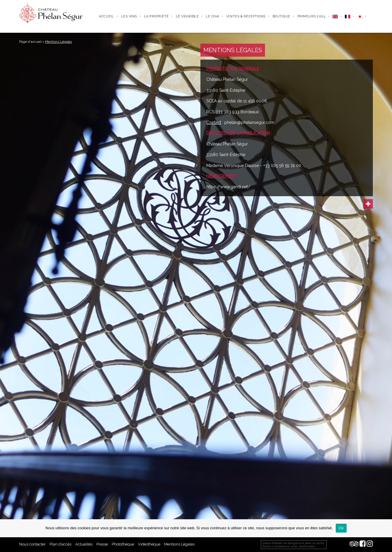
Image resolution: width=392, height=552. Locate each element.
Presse (102, 544)
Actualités (84, 544)
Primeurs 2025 (312, 16)
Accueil (107, 16)
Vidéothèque (149, 544)
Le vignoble (187, 16)
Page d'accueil (30, 42)
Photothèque (123, 544)
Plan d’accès (60, 544)
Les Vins (129, 16)
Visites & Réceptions (246, 16)
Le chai (213, 16)
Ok (341, 528)
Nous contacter (32, 544)
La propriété (157, 16)
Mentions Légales (179, 544)
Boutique (281, 16)
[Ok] (385, 528)
